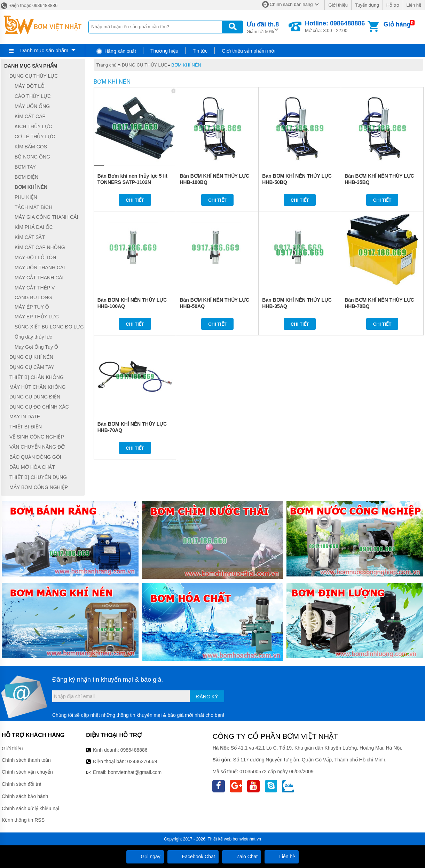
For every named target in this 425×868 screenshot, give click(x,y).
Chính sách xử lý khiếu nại (30, 808)
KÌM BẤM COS (31, 147)
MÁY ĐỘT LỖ (30, 86)
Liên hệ (414, 5)
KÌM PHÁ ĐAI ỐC (34, 227)
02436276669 (142, 761)
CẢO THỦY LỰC (33, 96)
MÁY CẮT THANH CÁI (39, 278)
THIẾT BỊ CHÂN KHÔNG (37, 377)
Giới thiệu (338, 5)
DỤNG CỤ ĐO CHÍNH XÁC (39, 407)
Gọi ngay (145, 857)
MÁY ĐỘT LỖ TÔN (35, 257)
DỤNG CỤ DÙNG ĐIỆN (35, 397)
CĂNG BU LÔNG (33, 297)
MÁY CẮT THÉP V (35, 288)
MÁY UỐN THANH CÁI (40, 268)
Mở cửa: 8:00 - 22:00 (335, 26)
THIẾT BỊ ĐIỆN (26, 427)
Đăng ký (207, 697)
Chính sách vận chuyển (27, 772)
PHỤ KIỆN (26, 197)
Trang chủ (107, 65)
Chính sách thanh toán (26, 760)
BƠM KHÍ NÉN (186, 65)
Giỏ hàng (397, 24)
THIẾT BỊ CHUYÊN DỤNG (38, 477)
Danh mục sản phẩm (44, 50)
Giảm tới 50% (263, 27)
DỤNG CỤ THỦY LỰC (145, 65)
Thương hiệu (164, 51)
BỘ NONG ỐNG (32, 157)
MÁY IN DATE (25, 417)
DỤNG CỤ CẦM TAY (32, 367)
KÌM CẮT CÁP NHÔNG (40, 247)
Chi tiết (135, 200)
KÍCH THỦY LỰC (33, 126)
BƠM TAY (25, 167)
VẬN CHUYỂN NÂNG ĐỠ (37, 447)
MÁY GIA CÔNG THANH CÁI (46, 217)
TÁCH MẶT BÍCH (33, 207)
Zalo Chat (242, 857)
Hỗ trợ (393, 5)
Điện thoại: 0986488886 (29, 5)
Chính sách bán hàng (291, 4)
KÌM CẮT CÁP (30, 116)
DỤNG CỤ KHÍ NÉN (31, 357)
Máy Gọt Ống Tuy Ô (36, 347)
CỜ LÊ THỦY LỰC (35, 137)
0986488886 (134, 750)
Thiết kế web (220, 839)
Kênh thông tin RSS (23, 820)
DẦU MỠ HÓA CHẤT (32, 467)
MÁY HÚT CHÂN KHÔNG (37, 387)
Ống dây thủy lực (33, 337)
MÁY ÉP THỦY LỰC (37, 317)
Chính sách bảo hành (25, 796)
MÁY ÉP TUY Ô (32, 307)
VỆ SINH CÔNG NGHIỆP (37, 437)
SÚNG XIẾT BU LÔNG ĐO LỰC (49, 327)
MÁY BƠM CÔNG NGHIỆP (39, 487)
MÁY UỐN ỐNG (32, 106)
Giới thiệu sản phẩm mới (249, 51)
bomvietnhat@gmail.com (135, 772)
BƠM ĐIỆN (26, 177)
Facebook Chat (193, 857)
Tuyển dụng (367, 5)
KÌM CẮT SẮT (30, 237)
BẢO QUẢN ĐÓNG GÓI (35, 457)
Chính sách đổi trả (22, 784)
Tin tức (200, 51)
